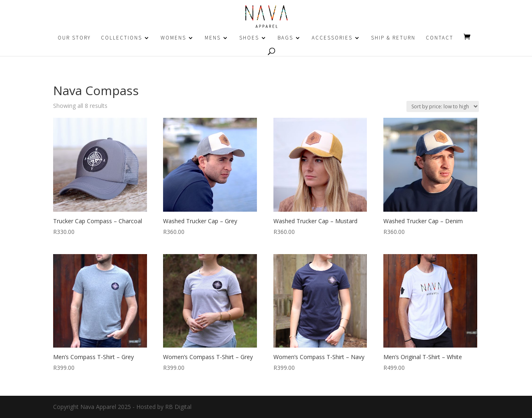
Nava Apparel (98, 407)
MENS (213, 38)
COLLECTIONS (121, 38)
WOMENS (173, 38)
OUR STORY (74, 38)
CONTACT (440, 38)
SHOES (249, 38)
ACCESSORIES (332, 38)
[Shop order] (443, 106)
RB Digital (178, 407)
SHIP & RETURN (393, 38)
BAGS (285, 38)
